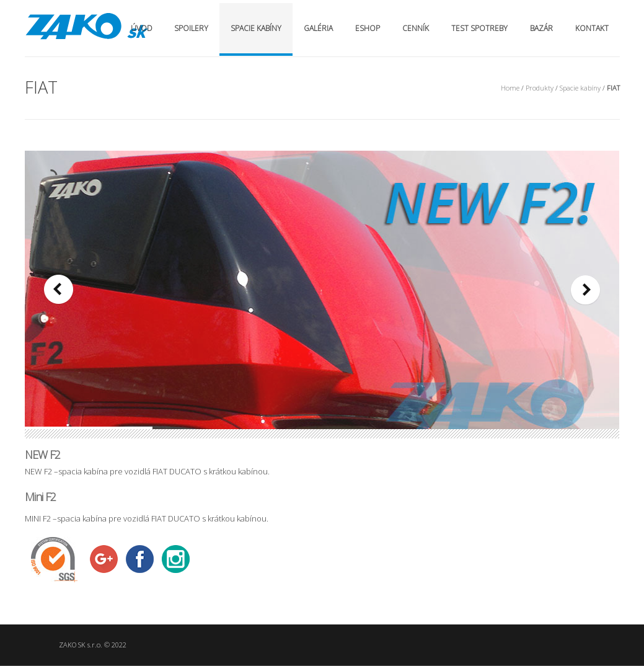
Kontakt (592, 28)
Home (510, 88)
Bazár (541, 28)
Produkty (540, 88)
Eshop (368, 28)
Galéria (318, 28)
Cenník (416, 28)
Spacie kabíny (256, 28)
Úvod (142, 28)
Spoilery (191, 28)
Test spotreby (479, 28)
